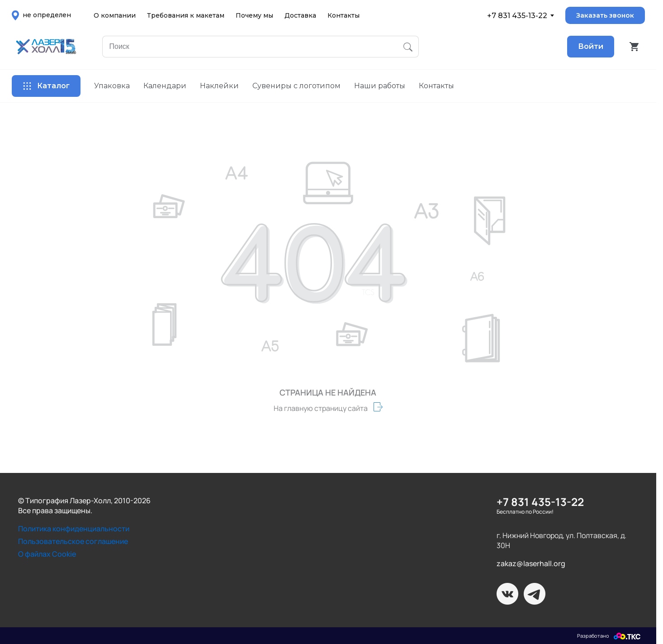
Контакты (343, 15)
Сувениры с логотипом (296, 86)
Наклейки (219, 86)
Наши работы (380, 86)
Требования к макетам (186, 15)
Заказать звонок (605, 15)
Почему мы (254, 15)
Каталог (46, 86)
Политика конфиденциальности (74, 529)
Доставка (300, 15)
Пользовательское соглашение (73, 541)
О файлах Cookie (47, 554)
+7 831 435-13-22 (517, 16)
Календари (165, 86)
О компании (115, 15)
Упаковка (112, 86)
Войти (591, 46)
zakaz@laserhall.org (531, 563)
